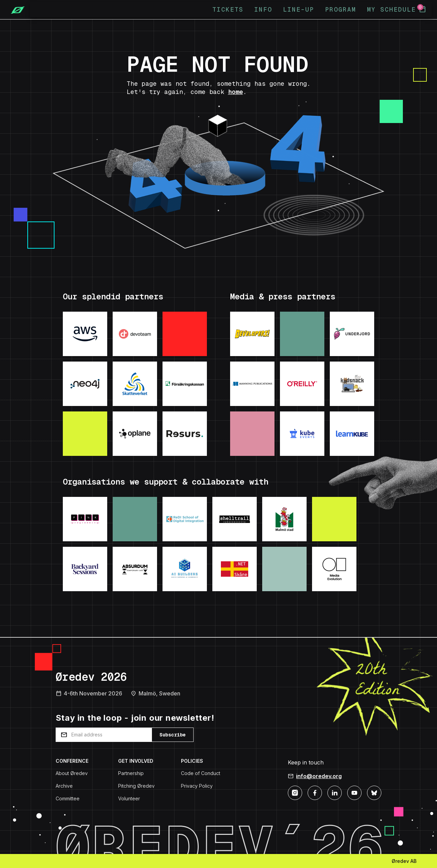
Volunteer (129, 798)
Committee (68, 798)
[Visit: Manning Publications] (252, 384)
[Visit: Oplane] (135, 434)
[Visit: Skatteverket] (135, 384)
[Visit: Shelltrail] (235, 519)
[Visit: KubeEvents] (302, 434)
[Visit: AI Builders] (185, 569)
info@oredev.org (319, 776)
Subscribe (173, 735)
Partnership (131, 773)
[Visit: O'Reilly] (302, 384)
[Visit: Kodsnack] (352, 384)
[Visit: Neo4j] (85, 384)
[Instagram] (295, 792)
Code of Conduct (201, 773)
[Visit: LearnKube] (352, 434)
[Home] (15, 10)
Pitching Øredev (136, 786)
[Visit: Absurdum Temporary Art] (135, 569)
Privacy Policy (197, 786)
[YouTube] (354, 792)
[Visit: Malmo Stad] (284, 519)
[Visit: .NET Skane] (235, 569)
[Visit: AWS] (85, 334)
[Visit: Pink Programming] (85, 519)
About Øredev (72, 773)
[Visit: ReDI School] (185, 519)
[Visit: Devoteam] (135, 334)
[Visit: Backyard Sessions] (85, 569)
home (236, 92)
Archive (64, 786)
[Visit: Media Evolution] (334, 569)
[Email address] (104, 735)
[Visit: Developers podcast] (252, 334)
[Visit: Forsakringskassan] (185, 384)
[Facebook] (315, 792)
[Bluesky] (374, 792)
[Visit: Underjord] (352, 334)
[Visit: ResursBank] (185, 434)
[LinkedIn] (335, 792)
